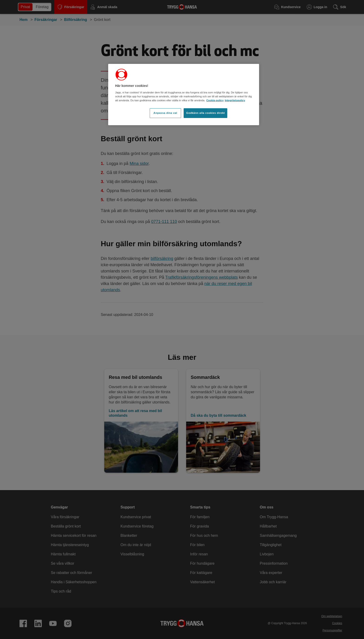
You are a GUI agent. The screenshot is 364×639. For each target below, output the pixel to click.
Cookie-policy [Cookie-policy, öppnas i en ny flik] (215, 100)
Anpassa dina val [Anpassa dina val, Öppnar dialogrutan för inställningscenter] (165, 113)
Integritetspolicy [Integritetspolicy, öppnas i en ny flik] (235, 100)
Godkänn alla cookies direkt (205, 113)
